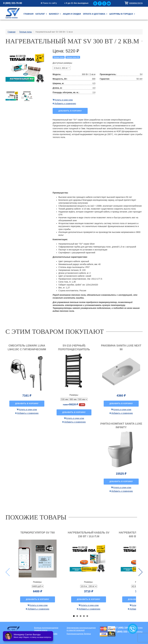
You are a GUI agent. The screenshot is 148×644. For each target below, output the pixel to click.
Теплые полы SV (73, 57)
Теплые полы (59, 57)
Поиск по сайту (49, 3)
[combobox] (62, 68)
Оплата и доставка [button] (95, 14)
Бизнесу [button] (55, 14)
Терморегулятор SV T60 (38, 533)
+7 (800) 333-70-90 (124, 632)
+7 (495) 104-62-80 (125, 628)
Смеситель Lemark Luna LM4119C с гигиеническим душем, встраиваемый (27, 349)
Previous (8, 572)
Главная (29, 14)
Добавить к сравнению (65, 104)
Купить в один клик (64, 100)
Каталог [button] (41, 14)
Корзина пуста (136, 3)
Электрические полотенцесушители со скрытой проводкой (81, 629)
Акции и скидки (72, 14)
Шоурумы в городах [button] (122, 14)
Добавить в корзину (70, 111)
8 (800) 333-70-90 (13, 3)
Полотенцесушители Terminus (79, 634)
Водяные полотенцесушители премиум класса (46, 629)
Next (140, 572)
